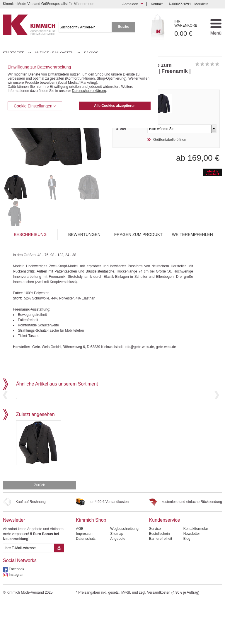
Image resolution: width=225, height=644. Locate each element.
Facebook (17, 611)
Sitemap (117, 576)
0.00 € (189, 28)
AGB (80, 571)
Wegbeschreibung (124, 571)
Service (155, 571)
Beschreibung (30, 234)
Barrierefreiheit (161, 580)
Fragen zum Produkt (138, 234)
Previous (5, 416)
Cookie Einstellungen (35, 106)
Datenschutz (86, 580)
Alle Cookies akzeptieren (115, 106)
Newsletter (14, 562)
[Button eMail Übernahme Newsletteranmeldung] (59, 590)
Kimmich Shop (91, 562)
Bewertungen (84, 234)
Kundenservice (165, 562)
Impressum (85, 576)
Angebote (118, 580)
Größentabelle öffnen (170, 140)
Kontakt (157, 4)
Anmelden (130, 4)
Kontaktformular (196, 571)
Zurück (39, 527)
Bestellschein (160, 576)
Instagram (17, 616)
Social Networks (20, 602)
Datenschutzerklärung (89, 91)
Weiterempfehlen (192, 234)
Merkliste (201, 4)
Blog (187, 580)
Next (217, 416)
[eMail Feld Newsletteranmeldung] (29, 590)
